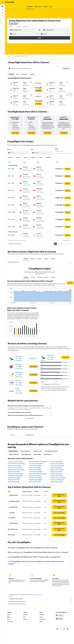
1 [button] (55, 244)
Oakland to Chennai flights (14, 478)
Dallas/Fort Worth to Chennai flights (16, 464)
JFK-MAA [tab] (40, 259)
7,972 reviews (19, 385)
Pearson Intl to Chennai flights (15, 468)
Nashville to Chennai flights (36, 480)
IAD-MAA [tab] (26, 259)
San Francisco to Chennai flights (15, 462)
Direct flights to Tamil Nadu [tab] (51, 451)
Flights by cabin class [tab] (14, 454)
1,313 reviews (19, 361)
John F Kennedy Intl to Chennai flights (38, 462)
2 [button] (58, 244)
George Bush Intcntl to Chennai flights (38, 474)
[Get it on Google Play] (60, 615)
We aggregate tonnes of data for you (40, 601)
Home (8, 56)
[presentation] (19, 24)
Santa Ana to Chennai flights (36, 472)
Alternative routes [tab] (13, 451)
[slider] (72, 153)
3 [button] (61, 244)
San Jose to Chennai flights (35, 466)
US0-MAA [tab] (26, 277)
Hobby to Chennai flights (56, 472)
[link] (15, 133)
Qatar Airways (19, 364)
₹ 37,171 (13, 23)
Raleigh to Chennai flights (35, 476)
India (12, 56)
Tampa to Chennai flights (14, 482)
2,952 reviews (19, 393)
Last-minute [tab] (24, 74)
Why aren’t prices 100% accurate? (40, 604)
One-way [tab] (32, 74)
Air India (17, 389)
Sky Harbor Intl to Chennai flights (58, 478)
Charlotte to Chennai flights (36, 478)
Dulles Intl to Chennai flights (15, 466)
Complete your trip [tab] (37, 451)
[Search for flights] (2, 7)
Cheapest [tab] (11, 74)
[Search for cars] (2, 13)
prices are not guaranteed (37, 595)
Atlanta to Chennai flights (14, 472)
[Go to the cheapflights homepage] (11, 2)
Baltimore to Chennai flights (57, 470)
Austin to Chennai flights (56, 474)
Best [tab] (17, 74)
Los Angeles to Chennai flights (36, 464)
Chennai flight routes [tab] (25, 451)
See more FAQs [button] (30, 418)
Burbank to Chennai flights (57, 476)
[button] (2, 2)
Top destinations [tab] (48, 454)
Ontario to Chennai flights (35, 470)
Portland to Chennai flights (57, 482)
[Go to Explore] (2, 16)
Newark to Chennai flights (56, 462)
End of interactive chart (8, 302)
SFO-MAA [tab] (53, 259)
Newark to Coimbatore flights (57, 480)
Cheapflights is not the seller (40, 599)
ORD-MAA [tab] (33, 259)
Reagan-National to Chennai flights (16, 470)
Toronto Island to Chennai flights (15, 474)
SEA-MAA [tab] (46, 259)
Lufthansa (18, 381)
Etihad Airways (19, 372)
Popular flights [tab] (37, 454)
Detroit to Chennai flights (14, 480)
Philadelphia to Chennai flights (15, 476)
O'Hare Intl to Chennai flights (57, 466)
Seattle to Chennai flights (35, 468)
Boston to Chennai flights (56, 468)
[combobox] (26, 27)
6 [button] (68, 244)
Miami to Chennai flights (35, 482)
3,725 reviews (19, 369)
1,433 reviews (19, 377)
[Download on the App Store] (60, 619)
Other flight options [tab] (26, 454)
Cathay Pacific (19, 356)
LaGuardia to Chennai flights (57, 464)
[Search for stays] (2, 10)
